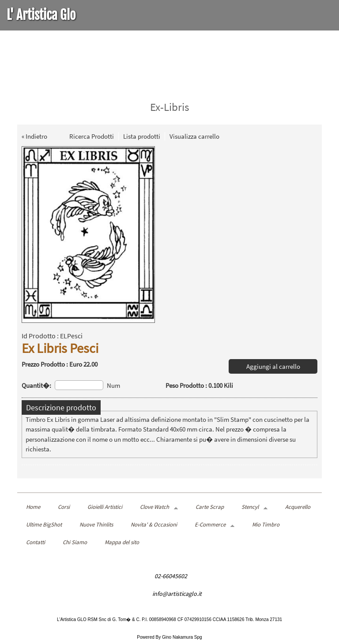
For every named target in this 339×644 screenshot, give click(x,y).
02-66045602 (171, 576)
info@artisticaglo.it (177, 594)
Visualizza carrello (194, 136)
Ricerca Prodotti (92, 136)
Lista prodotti (142, 136)
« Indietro (34, 136)
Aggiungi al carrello (273, 366)
